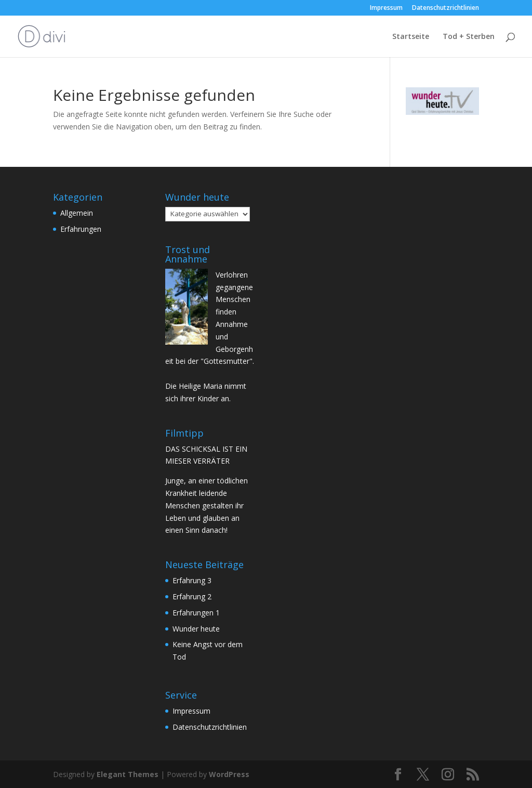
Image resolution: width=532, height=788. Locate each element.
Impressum (386, 8)
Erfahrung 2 (192, 596)
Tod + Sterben (469, 37)
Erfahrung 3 (192, 580)
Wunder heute (196, 629)
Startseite (411, 37)
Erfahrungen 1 (196, 613)
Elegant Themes (128, 774)
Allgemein (77, 213)
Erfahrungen (81, 229)
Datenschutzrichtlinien (445, 8)
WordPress (229, 774)
